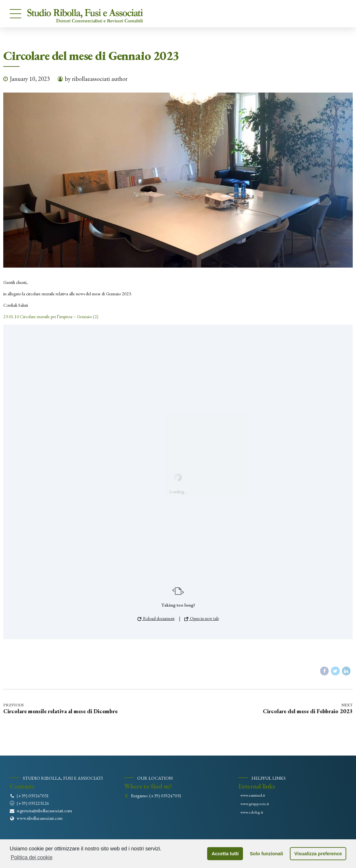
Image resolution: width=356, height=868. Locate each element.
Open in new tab (202, 618)
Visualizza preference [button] (318, 854)
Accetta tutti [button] (225, 854)
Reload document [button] (156, 618)
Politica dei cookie (32, 857)
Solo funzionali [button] (266, 854)
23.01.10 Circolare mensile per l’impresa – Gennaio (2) (51, 316)
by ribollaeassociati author (96, 79)
